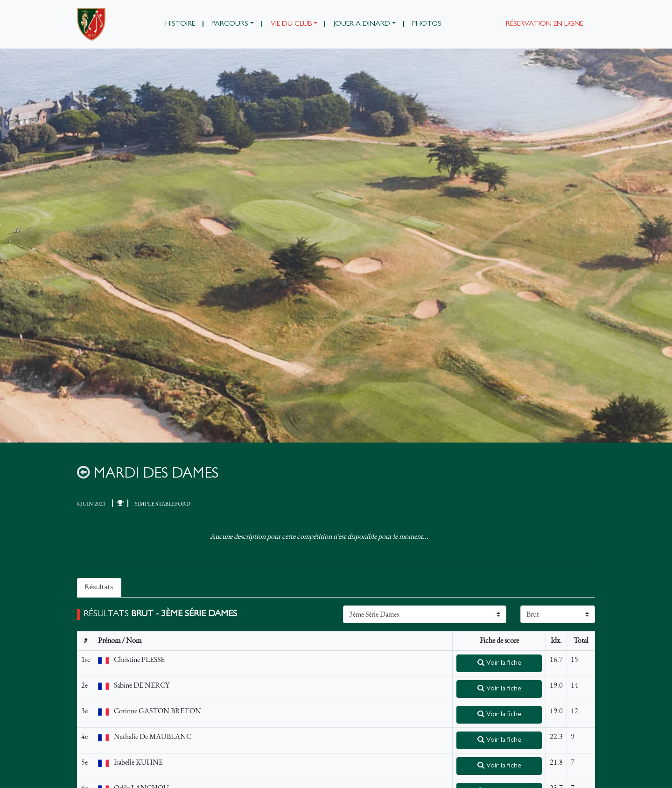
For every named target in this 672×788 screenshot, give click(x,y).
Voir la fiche (499, 663)
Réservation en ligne (545, 24)
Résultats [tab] (99, 588)
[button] (233, 24)
